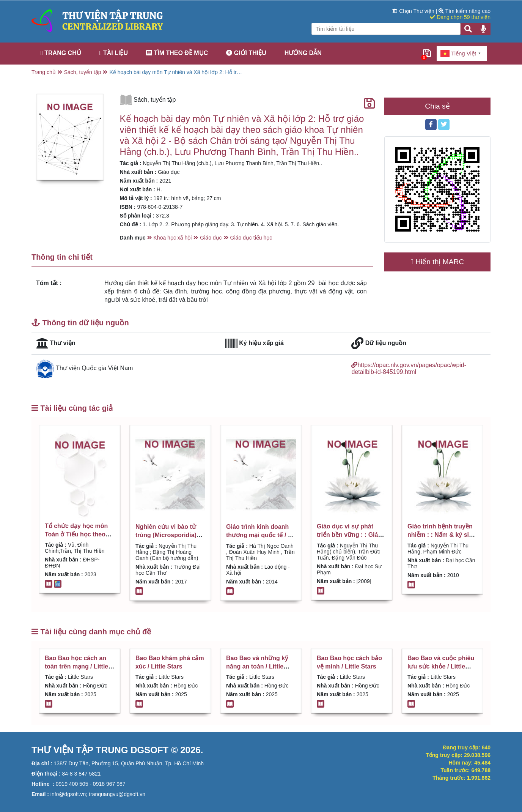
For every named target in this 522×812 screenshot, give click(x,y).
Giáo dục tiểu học (251, 238)
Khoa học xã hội (173, 238)
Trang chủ (61, 53)
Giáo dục (211, 238)
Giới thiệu (246, 53)
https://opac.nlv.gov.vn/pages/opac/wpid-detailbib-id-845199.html (409, 368)
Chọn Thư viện (414, 11)
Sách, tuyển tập (83, 72)
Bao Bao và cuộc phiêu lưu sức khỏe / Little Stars (441, 667)
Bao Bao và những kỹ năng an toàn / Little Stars (257, 667)
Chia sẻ (437, 106)
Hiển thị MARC (437, 262)
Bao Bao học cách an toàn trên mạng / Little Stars (76, 667)
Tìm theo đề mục (177, 53)
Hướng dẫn (303, 53)
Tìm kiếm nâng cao (465, 11)
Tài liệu (114, 53)
